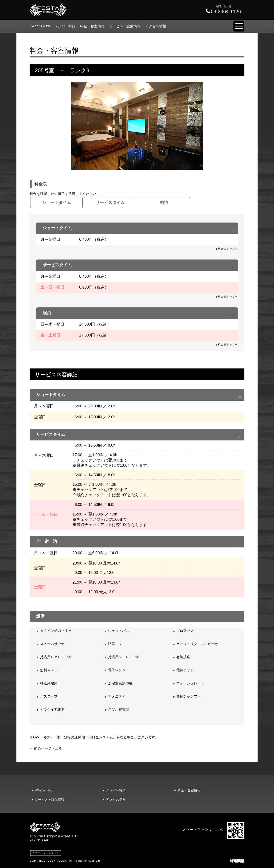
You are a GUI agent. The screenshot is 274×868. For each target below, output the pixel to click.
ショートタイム (56, 203)
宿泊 (164, 203)
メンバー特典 (65, 26)
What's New (41, 26)
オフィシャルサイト (47, 853)
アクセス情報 (156, 26)
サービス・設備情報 (125, 26)
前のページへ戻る (48, 748)
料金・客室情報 (92, 26)
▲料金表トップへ (226, 249)
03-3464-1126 (39, 840)
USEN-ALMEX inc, (60, 861)
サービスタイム (110, 203)
